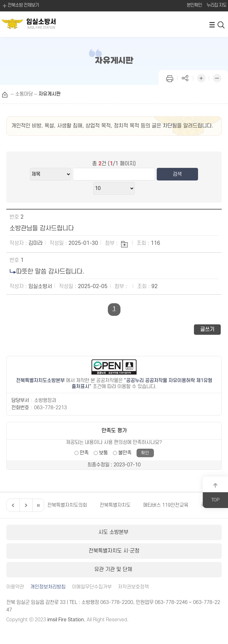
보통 (103, 453)
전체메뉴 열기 (212, 24)
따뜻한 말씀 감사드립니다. (50, 272)
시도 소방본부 (114, 532)
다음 (25, 505)
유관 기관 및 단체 (114, 570)
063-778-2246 (171, 602)
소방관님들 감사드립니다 (42, 228)
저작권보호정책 (133, 587)
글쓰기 (207, 329)
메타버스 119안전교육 (166, 505)
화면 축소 (217, 77)
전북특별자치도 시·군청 (114, 551)
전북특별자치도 (115, 505)
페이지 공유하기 (185, 77)
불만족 (125, 453)
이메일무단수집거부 (92, 587)
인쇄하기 (170, 77)
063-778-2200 (117, 602)
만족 (84, 453)
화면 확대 (201, 77)
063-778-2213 (50, 408)
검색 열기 (221, 24)
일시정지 (38, 505)
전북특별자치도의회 (67, 505)
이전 (12, 505)
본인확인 (194, 5)
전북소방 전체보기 (20, 6)
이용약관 (15, 587)
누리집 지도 (216, 5)
